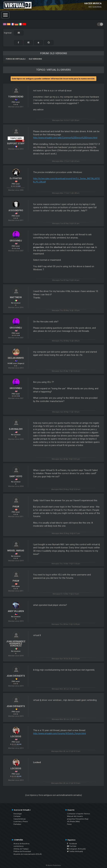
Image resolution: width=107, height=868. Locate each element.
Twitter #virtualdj (75, 851)
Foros (69, 824)
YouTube (72, 846)
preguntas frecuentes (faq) (78, 819)
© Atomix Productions (53, 865)
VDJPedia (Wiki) (73, 821)
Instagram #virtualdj (76, 849)
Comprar (17, 816)
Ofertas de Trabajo (21, 849)
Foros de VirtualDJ (16, 59)
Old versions (35, 59)
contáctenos (19, 846)
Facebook (72, 844)
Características (20, 819)
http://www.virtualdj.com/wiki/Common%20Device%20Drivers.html (65, 138)
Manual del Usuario (75, 816)
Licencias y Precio (21, 821)
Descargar (18, 814)
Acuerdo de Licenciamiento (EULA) (28, 854)
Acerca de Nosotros (21, 844)
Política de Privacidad (22, 851)
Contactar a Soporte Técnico (78, 814)
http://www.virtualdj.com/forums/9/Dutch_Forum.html (60, 733)
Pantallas (17, 824)
